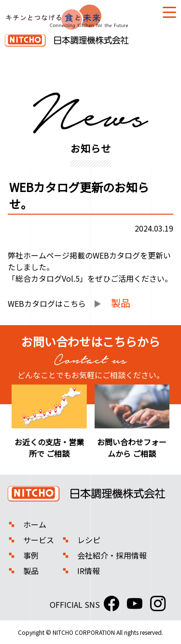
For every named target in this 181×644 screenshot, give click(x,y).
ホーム (35, 524)
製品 (31, 571)
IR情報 (89, 571)
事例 (31, 555)
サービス (39, 540)
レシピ (89, 540)
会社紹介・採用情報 (112, 555)
